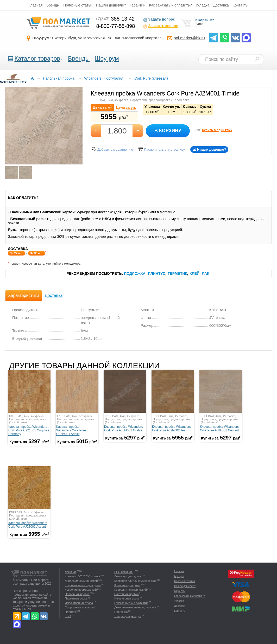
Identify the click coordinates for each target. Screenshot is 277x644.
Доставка (221, 5)
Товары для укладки (128, 616)
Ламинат (71, 572)
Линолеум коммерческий (81, 581)
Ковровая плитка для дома (83, 585)
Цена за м (102, 107)
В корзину (168, 131)
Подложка (135, 273)
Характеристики (24, 295)
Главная (36, 5)
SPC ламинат (124, 572)
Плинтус (157, 273)
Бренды (53, 5)
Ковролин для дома (127, 585)
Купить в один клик (217, 130)
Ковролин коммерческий (131, 590)
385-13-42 (115, 19)
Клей (194, 273)
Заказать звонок (160, 26)
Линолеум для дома (128, 576)
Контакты (240, 5)
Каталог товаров (37, 59)
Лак (205, 273)
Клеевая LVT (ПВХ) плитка (82, 576)
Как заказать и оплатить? (171, 5)
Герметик (177, 273)
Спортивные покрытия (80, 607)
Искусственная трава (79, 603)
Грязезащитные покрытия (131, 603)
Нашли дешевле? (111, 5)
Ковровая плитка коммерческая (135, 581)
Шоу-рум (107, 59)
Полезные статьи (78, 5)
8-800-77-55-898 (115, 26)
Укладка (202, 5)
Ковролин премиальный (81, 590)
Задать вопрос (159, 20)
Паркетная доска (76, 598)
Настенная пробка (127, 594)
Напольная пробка (77, 594)
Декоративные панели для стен (135, 607)
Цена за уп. (126, 107)
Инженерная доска (127, 598)
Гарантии (137, 5)
